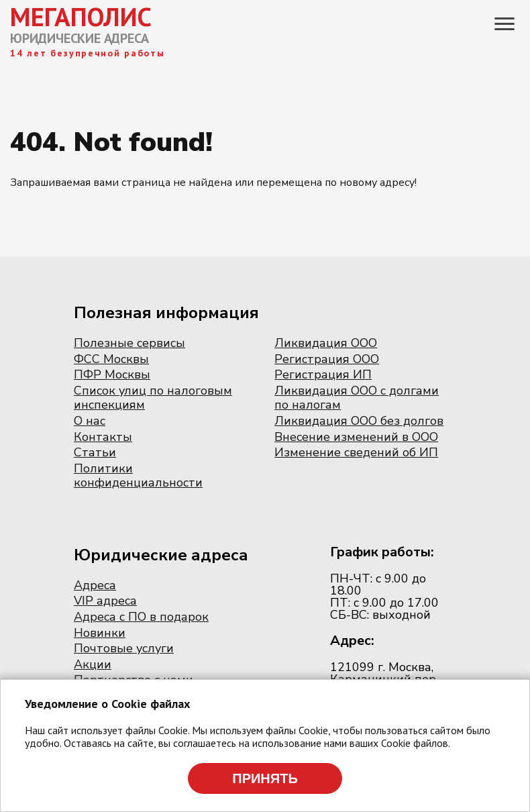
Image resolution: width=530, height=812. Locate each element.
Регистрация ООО (327, 359)
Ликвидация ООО (326, 343)
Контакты (103, 437)
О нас (90, 421)
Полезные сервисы (129, 343)
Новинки (100, 633)
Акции (93, 664)
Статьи (95, 452)
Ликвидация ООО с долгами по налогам (357, 398)
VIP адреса (105, 601)
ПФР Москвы (112, 374)
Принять (265, 778)
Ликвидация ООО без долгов (359, 421)
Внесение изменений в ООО (356, 437)
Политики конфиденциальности (138, 476)
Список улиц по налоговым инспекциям (153, 398)
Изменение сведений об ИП (356, 452)
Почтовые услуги (124, 648)
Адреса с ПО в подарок (141, 617)
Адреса (95, 585)
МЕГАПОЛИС (81, 17)
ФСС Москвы (111, 359)
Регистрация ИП (323, 374)
